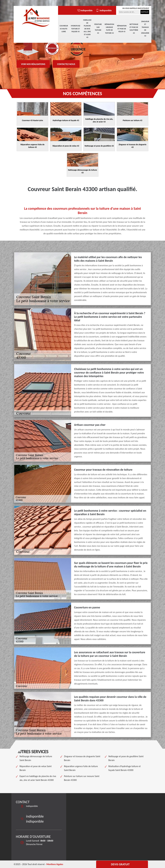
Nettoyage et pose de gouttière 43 (134, 29)
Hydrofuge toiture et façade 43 (76, 29)
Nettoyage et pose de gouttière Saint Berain (126, 758)
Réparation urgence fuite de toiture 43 (109, 29)
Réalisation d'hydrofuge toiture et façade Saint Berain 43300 (124, 768)
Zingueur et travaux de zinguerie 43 (145, 29)
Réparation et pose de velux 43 (122, 29)
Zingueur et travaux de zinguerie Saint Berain (82, 758)
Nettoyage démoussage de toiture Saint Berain (36, 758)
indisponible (85, 10)
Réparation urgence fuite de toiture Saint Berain (81, 768)
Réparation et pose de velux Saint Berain (36, 768)
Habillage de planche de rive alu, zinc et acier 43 (87, 29)
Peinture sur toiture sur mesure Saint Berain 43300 (82, 778)
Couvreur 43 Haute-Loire (64, 29)
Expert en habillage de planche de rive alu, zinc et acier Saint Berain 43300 (38, 778)
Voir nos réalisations (33, 64)
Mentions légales (55, 864)
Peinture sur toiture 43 (98, 29)
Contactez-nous (66, 64)
